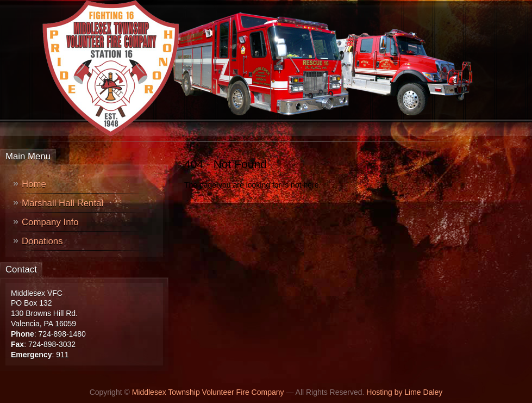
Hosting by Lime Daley (404, 392)
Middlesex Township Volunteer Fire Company (208, 392)
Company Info (50, 222)
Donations (42, 241)
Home (34, 184)
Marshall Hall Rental (62, 203)
